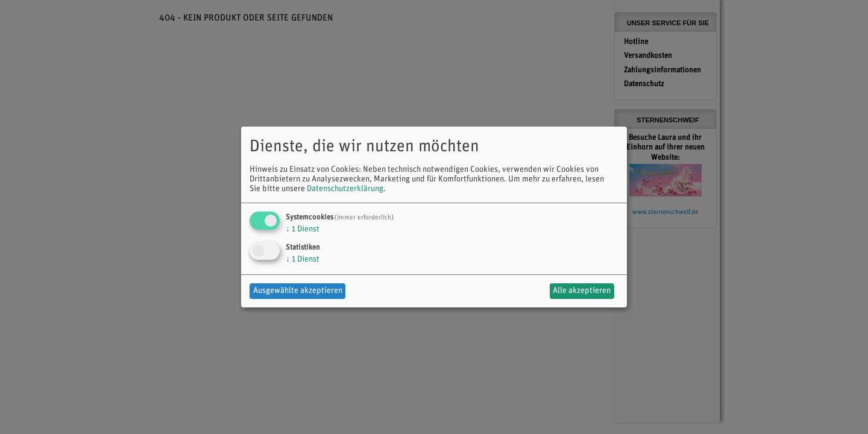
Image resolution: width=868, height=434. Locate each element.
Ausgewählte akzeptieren (298, 291)
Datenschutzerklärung (345, 189)
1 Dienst (303, 229)
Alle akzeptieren (582, 291)
